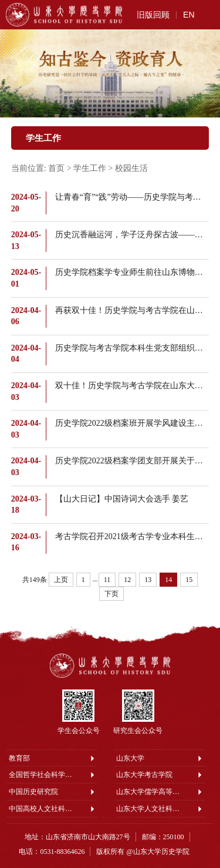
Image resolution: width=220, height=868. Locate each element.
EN (189, 15)
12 (127, 580)
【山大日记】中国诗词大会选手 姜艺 (122, 499)
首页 (56, 168)
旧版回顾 (153, 15)
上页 (61, 580)
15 (189, 580)
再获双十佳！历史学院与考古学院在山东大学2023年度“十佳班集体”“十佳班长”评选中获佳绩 (132, 310)
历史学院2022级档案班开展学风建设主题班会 (132, 423)
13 (148, 580)
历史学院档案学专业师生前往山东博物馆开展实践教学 (132, 272)
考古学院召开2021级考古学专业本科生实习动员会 (132, 536)
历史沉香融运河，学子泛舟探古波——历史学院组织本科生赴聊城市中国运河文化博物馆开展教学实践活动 (132, 235)
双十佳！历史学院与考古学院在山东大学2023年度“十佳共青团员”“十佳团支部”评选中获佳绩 (132, 386)
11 (107, 580)
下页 (111, 594)
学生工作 (90, 168)
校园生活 (131, 168)
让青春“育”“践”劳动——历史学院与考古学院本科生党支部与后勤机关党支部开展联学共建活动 (132, 197)
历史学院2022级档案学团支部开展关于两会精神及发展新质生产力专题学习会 (132, 461)
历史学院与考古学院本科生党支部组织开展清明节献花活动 (132, 348)
